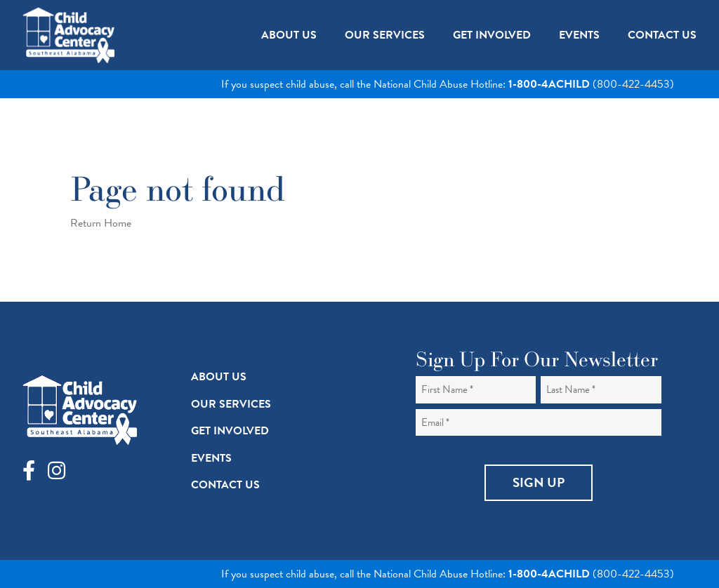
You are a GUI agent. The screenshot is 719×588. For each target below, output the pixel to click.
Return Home (101, 223)
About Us (219, 377)
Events (211, 458)
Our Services (231, 404)
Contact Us (225, 485)
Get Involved (230, 431)
